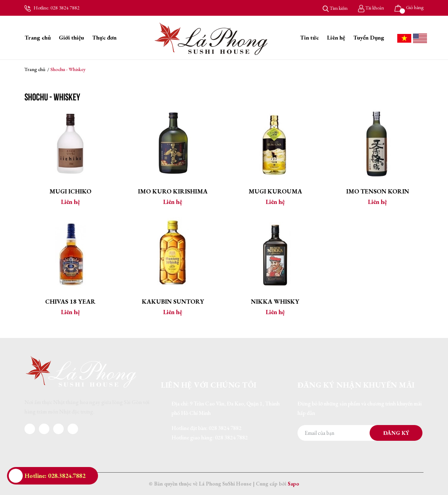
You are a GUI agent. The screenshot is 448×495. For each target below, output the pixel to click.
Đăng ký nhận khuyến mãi (356, 385)
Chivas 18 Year (70, 301)
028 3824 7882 (65, 8)
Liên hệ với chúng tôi (209, 385)
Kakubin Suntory (173, 301)
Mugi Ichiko (70, 191)
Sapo (293, 484)
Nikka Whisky (275, 301)
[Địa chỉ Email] (360, 433)
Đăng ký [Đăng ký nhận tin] (396, 433)
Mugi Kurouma (275, 191)
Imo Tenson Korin (378, 191)
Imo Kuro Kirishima (173, 191)
